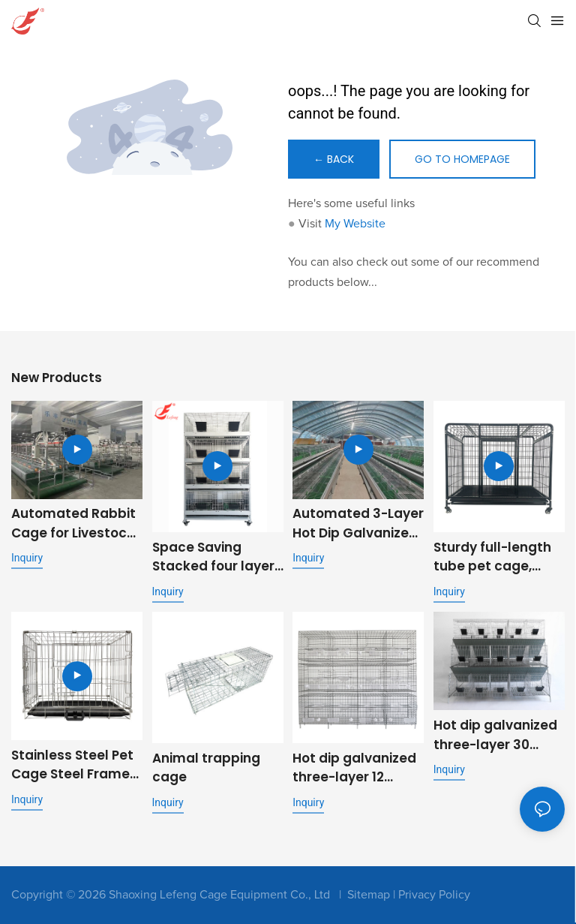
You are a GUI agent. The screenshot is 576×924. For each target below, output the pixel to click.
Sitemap (369, 895)
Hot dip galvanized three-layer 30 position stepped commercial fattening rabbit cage (495, 735)
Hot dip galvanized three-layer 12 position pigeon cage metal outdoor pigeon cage (354, 768)
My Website (355, 224)
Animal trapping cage (206, 768)
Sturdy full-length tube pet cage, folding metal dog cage (493, 557)
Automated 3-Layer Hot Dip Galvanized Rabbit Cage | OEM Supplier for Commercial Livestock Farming (358, 524)
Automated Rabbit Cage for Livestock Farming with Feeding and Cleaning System (73, 524)
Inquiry (27, 558)
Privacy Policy (434, 895)
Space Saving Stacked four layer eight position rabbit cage (213, 557)
